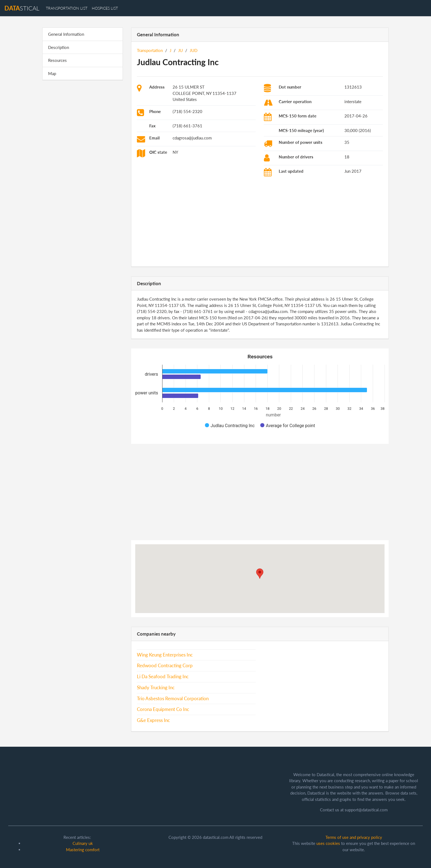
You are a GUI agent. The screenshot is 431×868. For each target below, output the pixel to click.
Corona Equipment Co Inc (163, 709)
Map (52, 73)
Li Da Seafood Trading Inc (163, 677)
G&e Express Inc (153, 720)
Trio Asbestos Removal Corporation (173, 699)
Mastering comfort (83, 850)
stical (22, 8)
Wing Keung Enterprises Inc (165, 655)
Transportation (150, 50)
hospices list (105, 8)
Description (59, 47)
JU (180, 50)
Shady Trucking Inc (156, 688)
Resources (57, 60)
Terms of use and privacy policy (354, 837)
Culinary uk (83, 843)
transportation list (67, 8)
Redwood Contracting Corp (165, 666)
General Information (66, 34)
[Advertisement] (83, 169)
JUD (194, 50)
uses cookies (328, 843)
